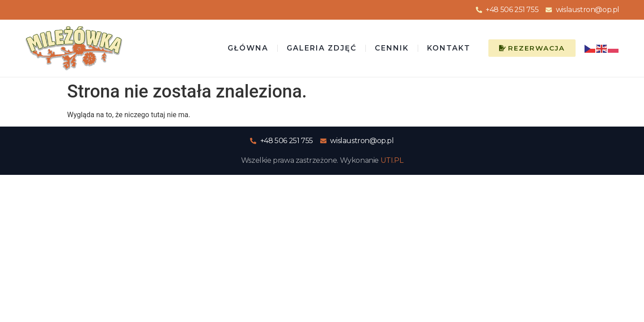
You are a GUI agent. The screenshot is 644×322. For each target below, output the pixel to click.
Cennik (392, 48)
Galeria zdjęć (322, 48)
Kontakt (449, 48)
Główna (248, 48)
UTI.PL (392, 160)
